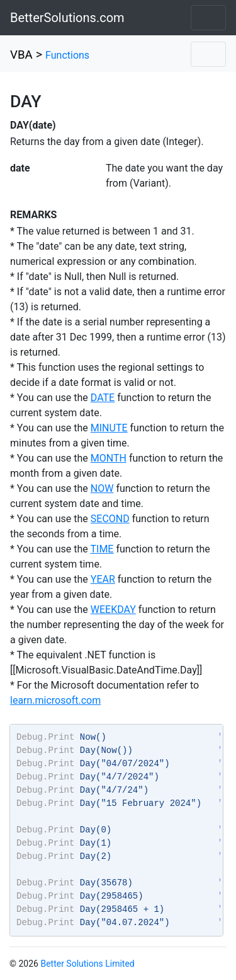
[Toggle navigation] (208, 18)
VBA (21, 55)
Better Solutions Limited (87, 964)
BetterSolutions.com (67, 18)
